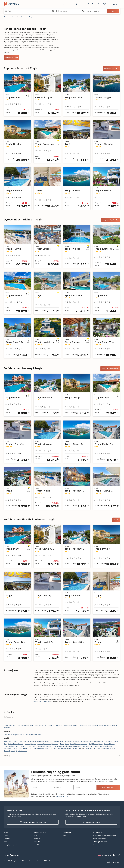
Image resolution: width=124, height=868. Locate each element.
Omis (101, 744)
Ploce (34, 746)
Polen (81, 725)
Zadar (6, 751)
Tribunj (73, 748)
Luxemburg (51, 725)
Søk (113, 11)
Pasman (15, 746)
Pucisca (96, 746)
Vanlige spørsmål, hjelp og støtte (33, 822)
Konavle (21, 744)
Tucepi (88, 748)
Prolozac (85, 746)
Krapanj (34, 744)
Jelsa (115, 741)
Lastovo (40, 744)
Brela (41, 741)
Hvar (95, 741)
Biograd (26, 741)
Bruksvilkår (37, 842)
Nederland (69, 725)
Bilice (20, 741)
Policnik (55, 746)
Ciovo (46, 741)
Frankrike (20, 725)
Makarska (55, 744)
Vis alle (116, 520)
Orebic (112, 744)
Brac (36, 741)
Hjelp (105, 4)
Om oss (6, 836)
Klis (15, 744)
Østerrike (7, 728)
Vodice (112, 748)
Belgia (6, 725)
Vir (105, 748)
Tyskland (113, 725)
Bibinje (15, 741)
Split (35, 748)
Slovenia (94, 725)
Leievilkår (36, 845)
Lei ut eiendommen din (92, 4)
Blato (32, 741)
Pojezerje (48, 746)
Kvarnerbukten (36, 735)
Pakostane (7, 746)
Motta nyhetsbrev (108, 787)
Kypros (43, 725)
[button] (68, 11)
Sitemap (95, 845)
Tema (65, 836)
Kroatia (14, 17)
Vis (108, 748)
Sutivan (54, 748)
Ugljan (93, 748)
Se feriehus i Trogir (12, 58)
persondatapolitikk (62, 796)
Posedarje (63, 746)
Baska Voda (8, 741)
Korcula (27, 744)
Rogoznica (103, 746)
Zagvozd (12, 751)
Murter (77, 744)
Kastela (10, 744)
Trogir (31, 17)
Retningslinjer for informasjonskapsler (104, 836)
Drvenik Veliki (58, 741)
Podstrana (40, 746)
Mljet (72, 744)
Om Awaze (7, 839)
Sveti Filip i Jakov (63, 748)
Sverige (106, 725)
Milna (67, 744)
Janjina (110, 741)
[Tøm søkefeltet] (53, 11)
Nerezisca (84, 744)
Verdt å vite (37, 839)
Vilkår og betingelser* (114, 862)
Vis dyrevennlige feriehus (110, 220)
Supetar (47, 748)
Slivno (21, 748)
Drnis (51, 741)
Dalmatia (23, 17)
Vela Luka (100, 748)
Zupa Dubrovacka (21, 751)
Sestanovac (8, 748)
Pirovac (28, 746)
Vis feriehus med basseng (110, 369)
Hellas (26, 725)
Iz (105, 741)
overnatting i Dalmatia (41, 701)
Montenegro (60, 725)
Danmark (12, 725)
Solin (26, 748)
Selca (110, 746)
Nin (90, 744)
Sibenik (15, 748)
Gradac (90, 741)
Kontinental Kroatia (23, 735)
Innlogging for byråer (10, 845)
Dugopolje (83, 741)
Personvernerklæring (99, 839)
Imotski (101, 741)
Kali (5, 744)
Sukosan (41, 748)
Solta (31, 748)
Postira (70, 746)
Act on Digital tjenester (100, 842)
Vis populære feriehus (111, 68)
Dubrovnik (67, 741)
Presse (6, 842)
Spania (100, 725)
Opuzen (106, 744)
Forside (6, 17)
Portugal (87, 725)
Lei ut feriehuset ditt (91, 822)
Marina (62, 744)
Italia (32, 725)
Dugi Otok (75, 741)
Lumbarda (47, 744)
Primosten (77, 746)
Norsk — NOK (105, 855)
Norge (75, 725)
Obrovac (95, 744)
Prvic (91, 746)
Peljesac (22, 746)
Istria (13, 735)
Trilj (77, 748)
